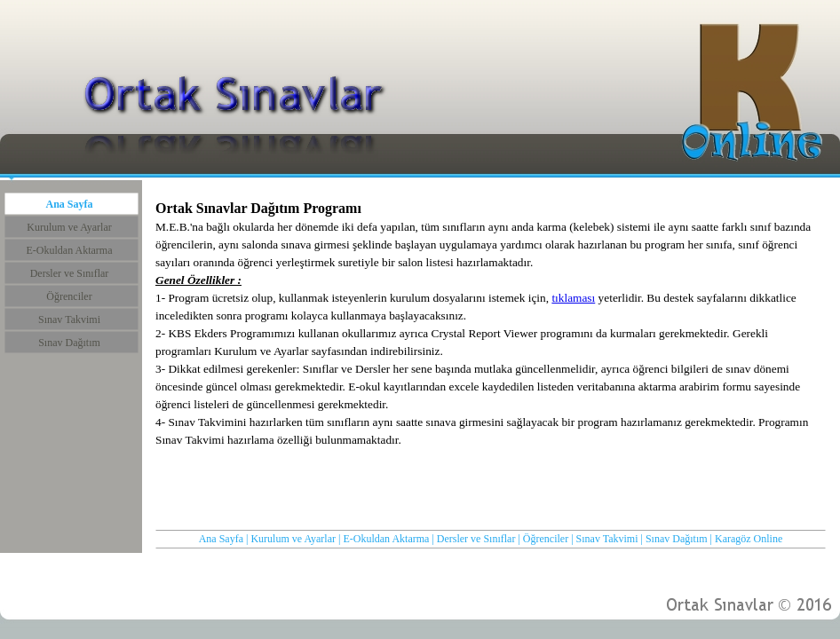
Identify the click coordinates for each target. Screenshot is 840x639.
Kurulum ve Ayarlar (293, 539)
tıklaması (573, 298)
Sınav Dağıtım (677, 539)
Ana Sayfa (221, 539)
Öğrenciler (546, 539)
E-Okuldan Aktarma (386, 539)
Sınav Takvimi (607, 539)
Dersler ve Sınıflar (476, 539)
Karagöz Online (749, 539)
